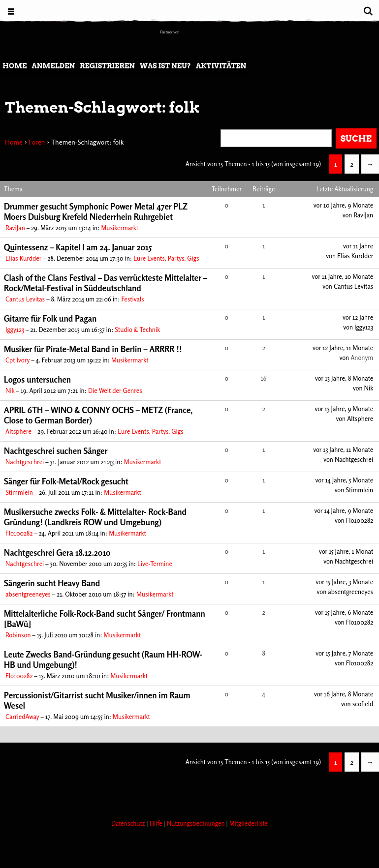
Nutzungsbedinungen (197, 823)
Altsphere (18, 431)
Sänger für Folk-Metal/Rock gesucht (66, 481)
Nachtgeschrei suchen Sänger (56, 451)
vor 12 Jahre (358, 317)
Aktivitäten (221, 66)
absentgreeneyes (28, 594)
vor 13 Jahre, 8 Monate (344, 378)
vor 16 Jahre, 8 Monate (344, 694)
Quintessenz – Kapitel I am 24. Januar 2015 (78, 247)
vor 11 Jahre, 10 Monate (343, 276)
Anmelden (53, 66)
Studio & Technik (137, 329)
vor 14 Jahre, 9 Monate (344, 510)
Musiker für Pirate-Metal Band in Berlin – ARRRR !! (93, 349)
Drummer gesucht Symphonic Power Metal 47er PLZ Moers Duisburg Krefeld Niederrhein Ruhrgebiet (96, 211)
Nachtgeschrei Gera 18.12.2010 (57, 553)
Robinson (18, 635)
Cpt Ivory (17, 360)
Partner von (170, 32)
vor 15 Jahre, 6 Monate (344, 612)
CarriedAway (22, 717)
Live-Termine (155, 564)
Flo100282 (19, 533)
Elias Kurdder (23, 258)
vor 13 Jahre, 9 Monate (344, 409)
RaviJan (15, 228)
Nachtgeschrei (25, 462)
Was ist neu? (165, 66)
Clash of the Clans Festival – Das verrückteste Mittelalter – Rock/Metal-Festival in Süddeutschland (106, 283)
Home (15, 66)
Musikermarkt (120, 228)
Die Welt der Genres (115, 390)
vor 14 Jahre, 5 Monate (345, 480)
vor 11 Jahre (358, 246)
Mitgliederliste (249, 823)
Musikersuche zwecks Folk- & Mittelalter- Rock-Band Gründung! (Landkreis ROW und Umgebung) (95, 517)
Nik (10, 390)
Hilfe (157, 823)
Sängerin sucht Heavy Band (52, 583)
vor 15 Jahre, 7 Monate (344, 653)
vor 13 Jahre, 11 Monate (343, 449)
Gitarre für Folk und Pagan (50, 318)
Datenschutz (129, 823)
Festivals (132, 299)
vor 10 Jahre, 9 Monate (343, 205)
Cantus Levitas (25, 299)
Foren (37, 142)
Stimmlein (19, 492)
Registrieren (107, 66)
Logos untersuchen (37, 379)
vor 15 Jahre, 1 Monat (346, 551)
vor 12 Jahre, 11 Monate (343, 348)
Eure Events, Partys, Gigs (166, 258)
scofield (363, 704)
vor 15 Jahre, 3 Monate (345, 582)
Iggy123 (15, 329)
